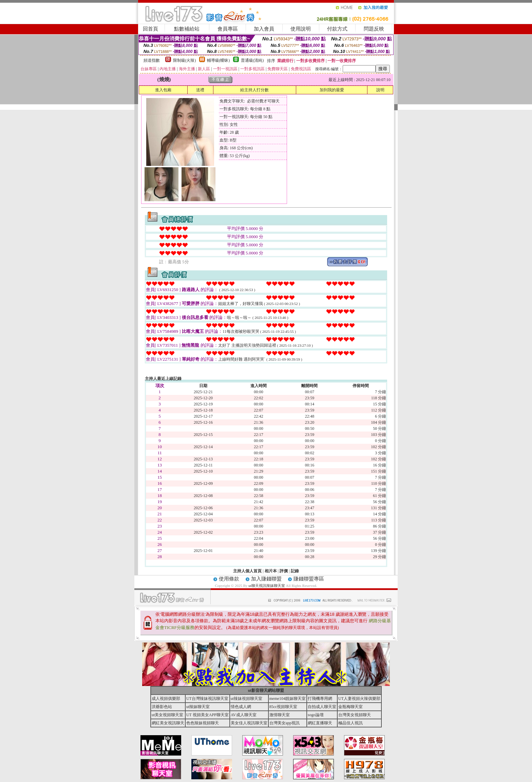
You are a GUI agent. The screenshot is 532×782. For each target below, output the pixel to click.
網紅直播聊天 (320, 723)
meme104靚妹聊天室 (288, 699)
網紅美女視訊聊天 (168, 723)
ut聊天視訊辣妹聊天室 (267, 586)
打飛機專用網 (320, 699)
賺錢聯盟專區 (309, 579)
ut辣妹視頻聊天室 (246, 699)
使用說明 (301, 29)
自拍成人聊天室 (322, 707)
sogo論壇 (316, 715)
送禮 (200, 90)
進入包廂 (163, 90)
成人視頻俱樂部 (166, 699)
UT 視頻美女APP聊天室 (207, 715)
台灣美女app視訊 (284, 723)
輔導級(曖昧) (218, 60)
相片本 (271, 571)
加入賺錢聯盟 (266, 579)
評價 (284, 571)
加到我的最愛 (332, 90)
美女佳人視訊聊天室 (249, 723)
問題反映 (374, 29)
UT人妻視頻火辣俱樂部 (359, 699)
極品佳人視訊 (350, 723)
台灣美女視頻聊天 (355, 715)
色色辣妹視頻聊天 (203, 723)
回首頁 (150, 29)
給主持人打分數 (254, 90)
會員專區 (228, 29)
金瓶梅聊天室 (350, 707)
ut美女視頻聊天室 (167, 715)
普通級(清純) (252, 60)
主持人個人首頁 (247, 571)
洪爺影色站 (162, 707)
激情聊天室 (280, 715)
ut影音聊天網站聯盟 (266, 690)
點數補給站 (187, 29)
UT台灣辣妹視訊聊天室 (207, 699)
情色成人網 (241, 707)
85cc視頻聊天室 (283, 707)
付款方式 (337, 29)
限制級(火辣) (185, 60)
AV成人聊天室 (244, 715)
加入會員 (264, 29)
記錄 (295, 571)
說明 (380, 90)
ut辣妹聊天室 (198, 707)
